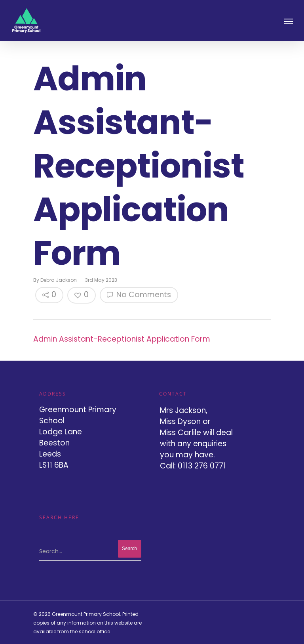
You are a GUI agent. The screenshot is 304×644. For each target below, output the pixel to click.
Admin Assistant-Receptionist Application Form (122, 339)
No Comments (139, 295)
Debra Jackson (59, 280)
